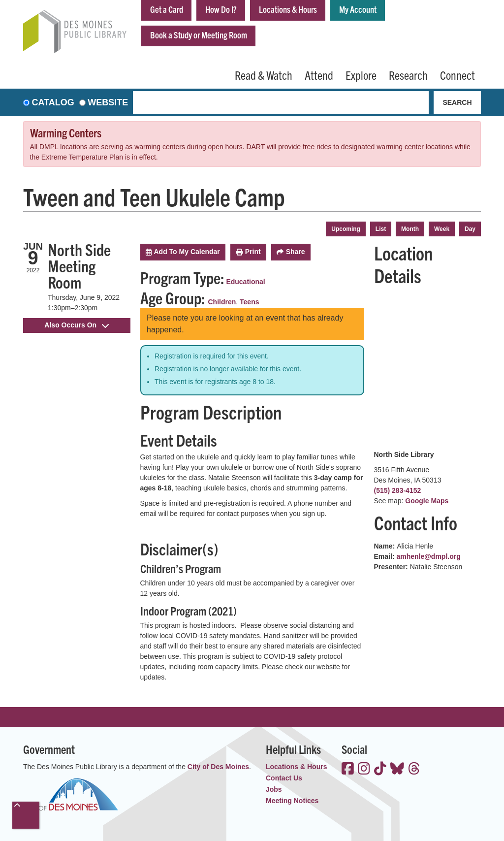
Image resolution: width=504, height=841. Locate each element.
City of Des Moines (218, 767)
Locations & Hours (288, 9)
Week (442, 229)
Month (410, 229)
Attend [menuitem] (319, 75)
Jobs (274, 789)
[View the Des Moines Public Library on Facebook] (348, 770)
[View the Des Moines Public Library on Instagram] (364, 770)
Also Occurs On (77, 325)
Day (470, 229)
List (381, 229)
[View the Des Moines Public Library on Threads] (414, 770)
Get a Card (167, 9)
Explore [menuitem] (361, 75)
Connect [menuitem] (457, 75)
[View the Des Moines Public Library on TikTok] (380, 770)
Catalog (53, 102)
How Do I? (221, 9)
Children (222, 302)
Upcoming (346, 229)
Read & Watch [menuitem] (264, 75)
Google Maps (427, 501)
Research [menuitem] (408, 75)
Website (108, 102)
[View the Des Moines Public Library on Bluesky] (397, 770)
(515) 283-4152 (398, 490)
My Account (358, 9)
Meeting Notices (292, 801)
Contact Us (284, 778)
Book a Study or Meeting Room (199, 35)
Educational (245, 282)
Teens (249, 302)
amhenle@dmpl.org (428, 556)
